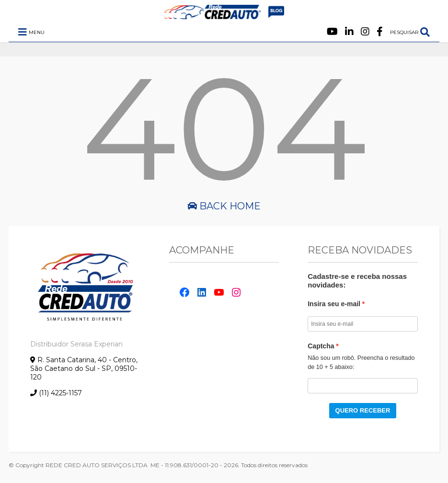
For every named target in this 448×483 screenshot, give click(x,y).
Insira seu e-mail (334, 304)
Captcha (321, 346)
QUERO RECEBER (363, 410)
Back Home (224, 206)
